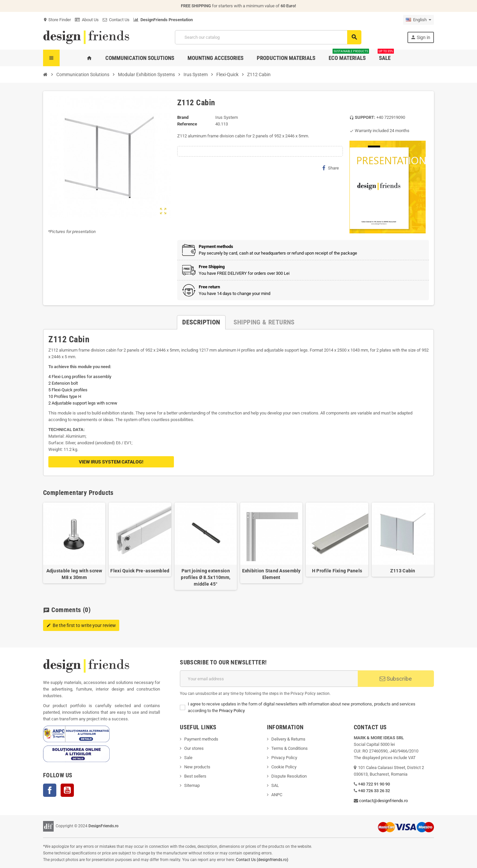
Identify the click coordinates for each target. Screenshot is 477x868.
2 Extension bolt (63, 383)
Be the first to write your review (81, 625)
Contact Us (116, 20)
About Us (87, 20)
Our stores (194, 748)
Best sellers (195, 776)
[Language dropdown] (419, 20)
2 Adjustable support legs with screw (83, 403)
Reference (187, 124)
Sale (188, 758)
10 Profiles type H (65, 396)
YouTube (67, 790)
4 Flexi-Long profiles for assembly (80, 377)
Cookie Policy (284, 767)
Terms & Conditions (290, 748)
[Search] (268, 37)
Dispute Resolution (289, 776)
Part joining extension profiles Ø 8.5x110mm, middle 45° (206, 577)
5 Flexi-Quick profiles (68, 390)
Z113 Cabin (403, 571)
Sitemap (192, 785)
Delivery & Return (287, 739)
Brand (183, 117)
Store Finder (57, 20)
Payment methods (201, 739)
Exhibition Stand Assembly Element (271, 574)
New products (197, 767)
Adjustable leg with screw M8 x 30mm (74, 574)
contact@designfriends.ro (383, 801)
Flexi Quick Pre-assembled (140, 571)
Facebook (50, 790)
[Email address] (269, 679)
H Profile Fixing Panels (337, 571)
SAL (275, 785)
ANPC (277, 795)
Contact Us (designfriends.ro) (262, 860)
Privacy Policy (232, 711)
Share (331, 168)
